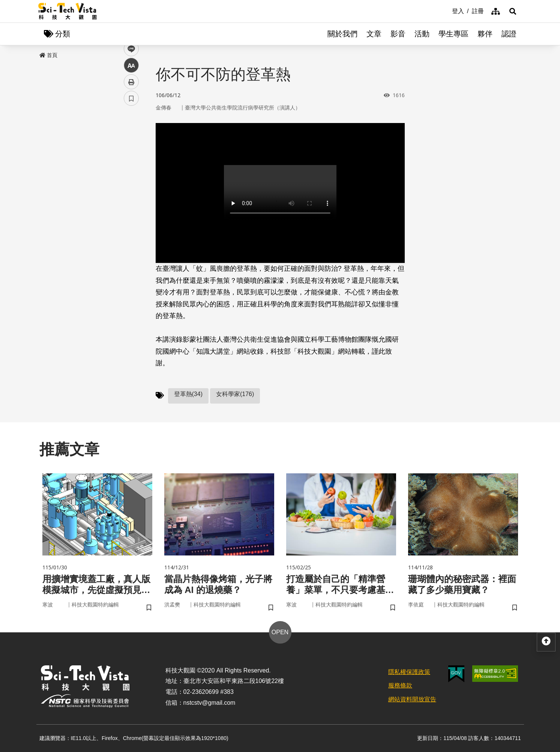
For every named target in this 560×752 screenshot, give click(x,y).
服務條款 (400, 685)
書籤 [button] (131, 226)
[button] (513, 11)
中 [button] (131, 193)
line (129, 176)
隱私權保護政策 (409, 672)
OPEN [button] (280, 632)
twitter (131, 160)
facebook (131, 143)
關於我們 (342, 34)
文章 (374, 34)
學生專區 (453, 34)
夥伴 (485, 34)
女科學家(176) (235, 394)
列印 (131, 209)
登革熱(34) (188, 394)
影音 (398, 34)
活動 (422, 34)
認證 (509, 34)
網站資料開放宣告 (412, 699)
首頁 (48, 55)
